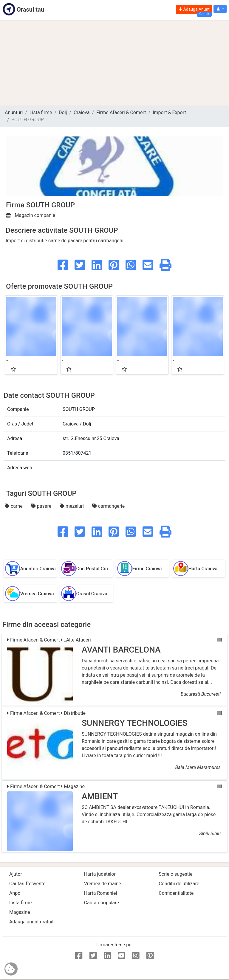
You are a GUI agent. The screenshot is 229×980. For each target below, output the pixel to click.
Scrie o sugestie (175, 874)
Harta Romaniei (101, 893)
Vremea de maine (103, 884)
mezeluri (72, 506)
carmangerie (108, 506)
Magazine (20, 912)
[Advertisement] (114, 63)
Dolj (63, 112)
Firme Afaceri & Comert (121, 112)
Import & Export (169, 112)
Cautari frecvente (27, 884)
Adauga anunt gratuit (31, 922)
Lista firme (41, 112)
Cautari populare (102, 903)
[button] (220, 9)
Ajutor (16, 874)
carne (14, 506)
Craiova (82, 112)
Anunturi (14, 112)
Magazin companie (31, 215)
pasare (42, 506)
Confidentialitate (176, 893)
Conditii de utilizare (179, 884)
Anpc (15, 893)
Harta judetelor (100, 874)
